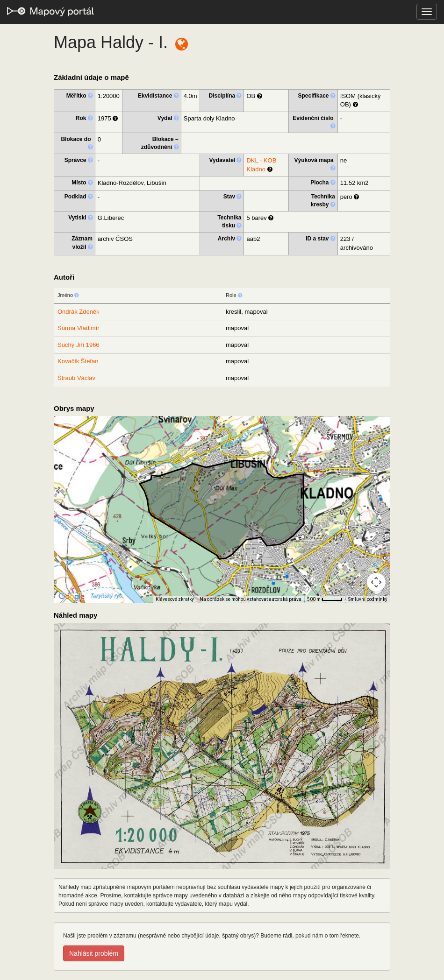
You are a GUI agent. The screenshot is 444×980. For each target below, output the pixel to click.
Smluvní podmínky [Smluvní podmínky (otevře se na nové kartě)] (368, 599)
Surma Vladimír (79, 328)
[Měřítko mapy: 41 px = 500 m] (325, 599)
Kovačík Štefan (78, 361)
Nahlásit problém (94, 953)
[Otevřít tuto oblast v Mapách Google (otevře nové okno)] (72, 597)
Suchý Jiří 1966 (79, 345)
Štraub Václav (76, 378)
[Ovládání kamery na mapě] (376, 582)
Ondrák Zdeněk (79, 312)
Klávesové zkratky (175, 599)
